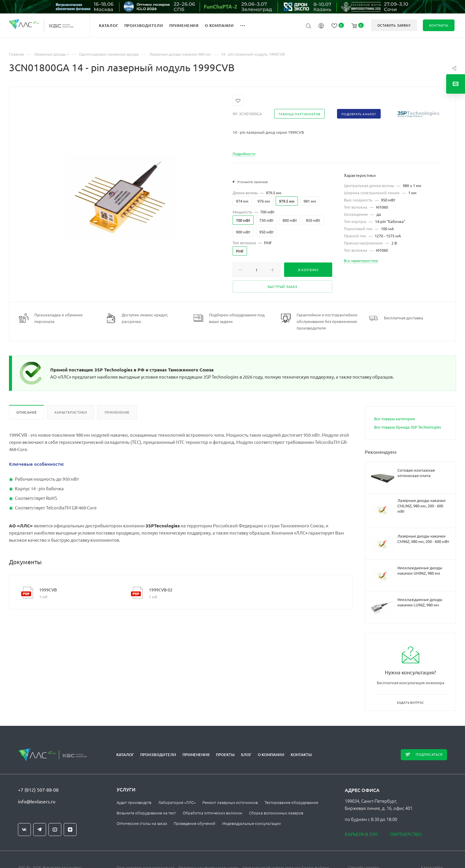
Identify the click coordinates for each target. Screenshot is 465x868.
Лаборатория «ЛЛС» (177, 802)
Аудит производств (134, 802)
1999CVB (48, 590)
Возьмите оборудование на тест (146, 813)
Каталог (125, 755)
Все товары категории (395, 419)
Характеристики (71, 412)
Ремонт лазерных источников (230, 802)
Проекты (225, 755)
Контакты (301, 755)
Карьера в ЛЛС (362, 834)
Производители (158, 755)
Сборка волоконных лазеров (276, 813)
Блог (246, 755)
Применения (196, 755)
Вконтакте (24, 830)
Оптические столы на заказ (142, 823)
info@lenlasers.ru (37, 801)
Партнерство (406, 834)
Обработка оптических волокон (212, 813)
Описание (26, 412)
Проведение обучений (195, 823)
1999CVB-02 (161, 590)
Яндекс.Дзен (70, 830)
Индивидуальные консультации (251, 823)
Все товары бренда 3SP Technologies (408, 427)
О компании (271, 755)
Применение (117, 412)
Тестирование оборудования (291, 802)
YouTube (55, 830)
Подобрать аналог (359, 114)
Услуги (126, 789)
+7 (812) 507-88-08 (38, 790)
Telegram (40, 830)
